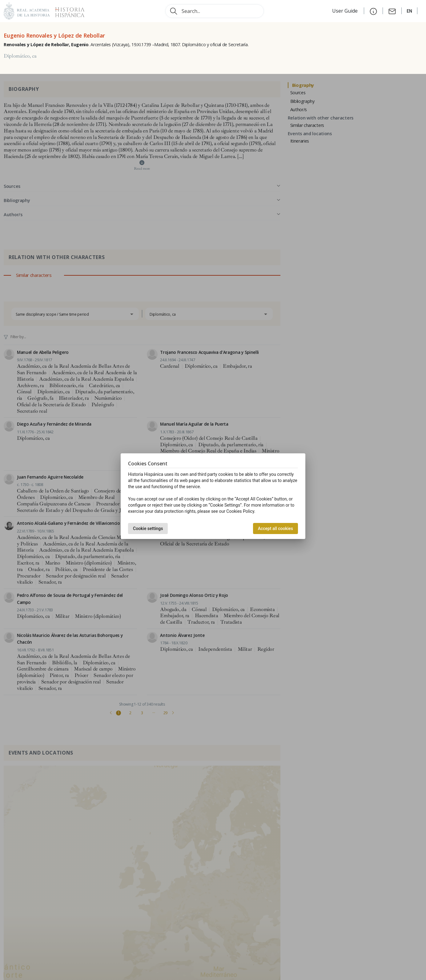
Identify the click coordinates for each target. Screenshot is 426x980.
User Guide (346, 11)
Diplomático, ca (20, 56)
